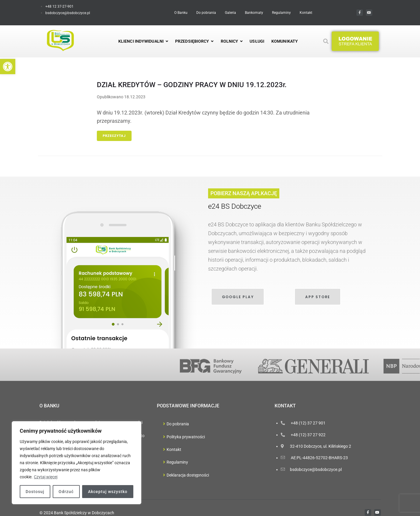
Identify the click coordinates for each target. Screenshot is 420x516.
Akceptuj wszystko (108, 492)
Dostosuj (35, 492)
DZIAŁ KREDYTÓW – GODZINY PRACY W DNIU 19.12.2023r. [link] (192, 85)
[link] (8, 67)
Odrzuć (66, 492)
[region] (77, 463)
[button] (355, 41)
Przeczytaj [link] (114, 136)
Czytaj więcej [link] (46, 477)
